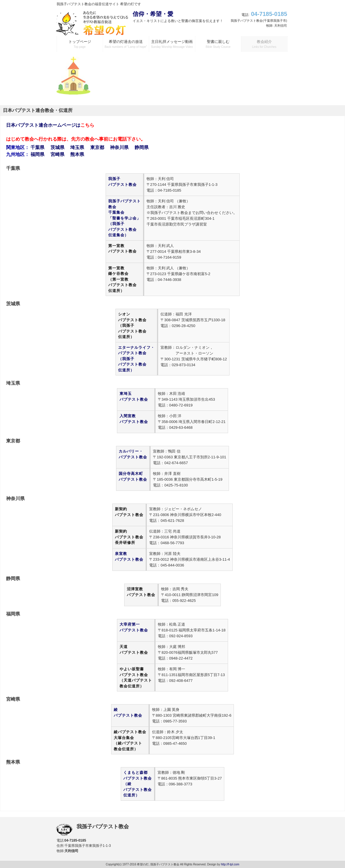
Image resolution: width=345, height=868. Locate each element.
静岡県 (142, 147)
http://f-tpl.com (230, 864)
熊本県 (77, 154)
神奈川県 (119, 147)
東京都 (97, 147)
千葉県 (37, 147)
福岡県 (37, 154)
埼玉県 (77, 147)
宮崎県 (57, 154)
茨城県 (57, 147)
